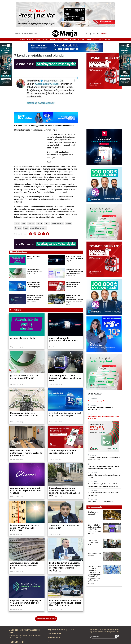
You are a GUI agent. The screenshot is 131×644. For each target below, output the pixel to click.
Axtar (104, 34)
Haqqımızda (19, 33)
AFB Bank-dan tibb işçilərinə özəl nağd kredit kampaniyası (34, 285)
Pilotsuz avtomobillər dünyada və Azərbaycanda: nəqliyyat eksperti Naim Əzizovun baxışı (74, 300)
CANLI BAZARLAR (104, 40)
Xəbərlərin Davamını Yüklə (46, 619)
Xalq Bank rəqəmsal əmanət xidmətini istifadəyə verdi (73, 285)
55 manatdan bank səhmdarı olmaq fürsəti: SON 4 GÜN (35, 272)
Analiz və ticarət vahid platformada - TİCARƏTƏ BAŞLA (74, 259)
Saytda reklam (29, 33)
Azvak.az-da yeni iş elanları (98, 401)
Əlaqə (36, 33)
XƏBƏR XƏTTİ (91, 40)
